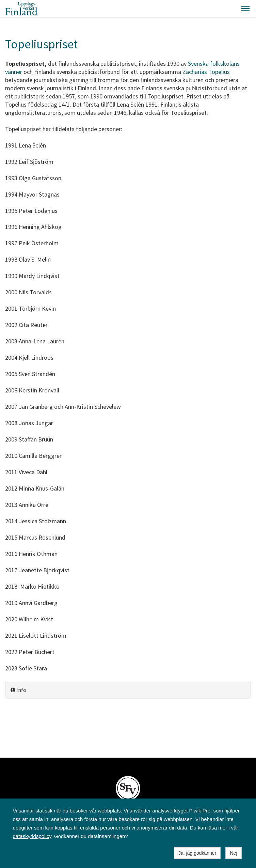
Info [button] (18, 690)
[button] (245, 9)
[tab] (128, 690)
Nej (233, 853)
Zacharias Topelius (206, 72)
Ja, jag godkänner (197, 853)
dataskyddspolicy (32, 836)
